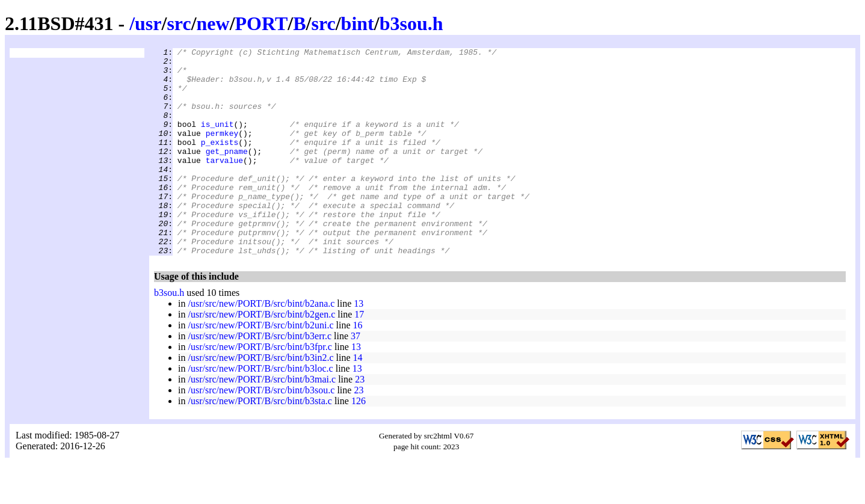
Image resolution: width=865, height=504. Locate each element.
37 (356, 377)
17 (359, 356)
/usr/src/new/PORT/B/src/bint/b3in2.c (260, 399)
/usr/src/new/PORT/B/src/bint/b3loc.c (260, 410)
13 (359, 345)
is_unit (217, 140)
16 (358, 367)
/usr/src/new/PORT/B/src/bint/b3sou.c (261, 432)
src (179, 23)
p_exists (220, 162)
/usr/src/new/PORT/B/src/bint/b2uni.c (260, 367)
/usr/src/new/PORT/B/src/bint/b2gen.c (261, 356)
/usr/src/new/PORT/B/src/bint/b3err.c (260, 377)
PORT (262, 23)
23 (360, 421)
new (213, 23)
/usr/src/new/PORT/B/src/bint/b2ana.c (261, 345)
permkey (222, 151)
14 (358, 399)
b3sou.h (411, 23)
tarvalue (224, 183)
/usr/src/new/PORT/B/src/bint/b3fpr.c (260, 388)
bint (358, 23)
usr (148, 23)
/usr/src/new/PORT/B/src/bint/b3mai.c (262, 421)
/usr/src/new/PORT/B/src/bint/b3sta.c (260, 442)
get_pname (227, 173)
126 (359, 442)
